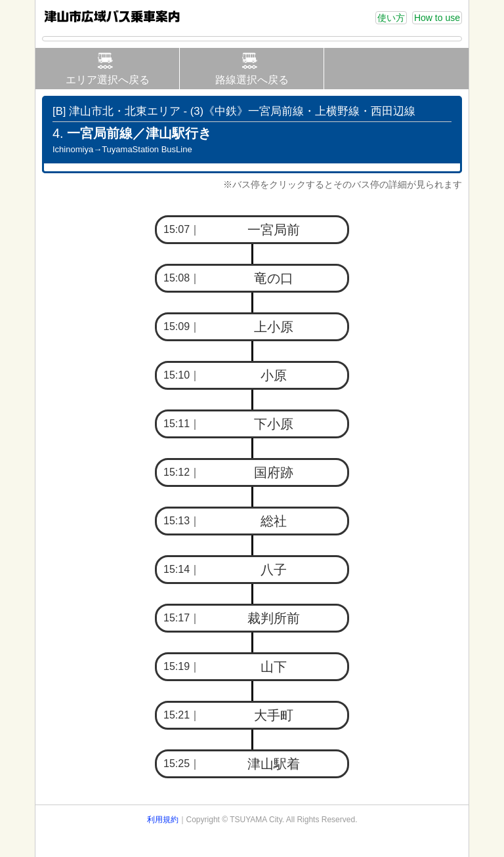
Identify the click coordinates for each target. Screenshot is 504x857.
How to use (437, 18)
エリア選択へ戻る (108, 80)
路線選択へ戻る (252, 80)
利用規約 (163, 820)
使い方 (391, 18)
